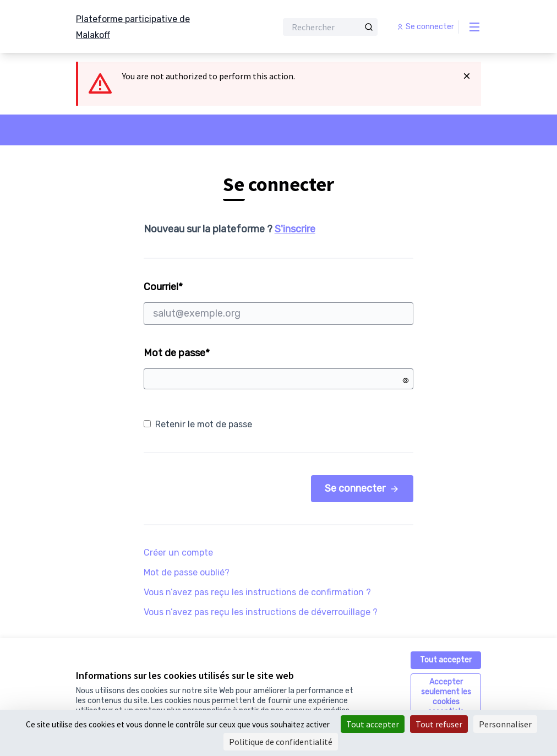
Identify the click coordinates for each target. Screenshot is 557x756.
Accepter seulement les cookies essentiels (446, 697)
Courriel (279, 303)
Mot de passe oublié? (187, 572)
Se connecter (362, 488)
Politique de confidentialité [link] (281, 742)
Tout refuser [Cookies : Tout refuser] (439, 724)
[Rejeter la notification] (467, 76)
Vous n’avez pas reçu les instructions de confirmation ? (257, 592)
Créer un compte (178, 553)
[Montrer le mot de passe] (406, 380)
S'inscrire (295, 229)
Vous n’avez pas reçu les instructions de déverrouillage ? (261, 612)
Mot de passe (177, 353)
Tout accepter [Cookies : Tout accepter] (373, 724)
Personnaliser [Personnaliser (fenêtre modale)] (505, 724)
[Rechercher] (330, 27)
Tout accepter (446, 660)
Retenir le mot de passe (198, 424)
